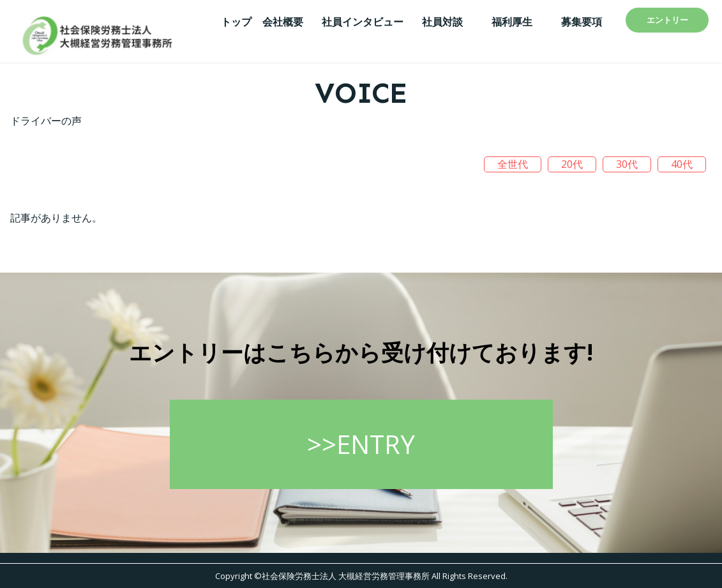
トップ (236, 22)
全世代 (513, 164)
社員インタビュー (363, 22)
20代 (572, 164)
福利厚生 (512, 22)
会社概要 (283, 22)
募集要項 (582, 22)
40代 (682, 164)
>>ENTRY (361, 448)
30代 (627, 164)
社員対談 (442, 22)
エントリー (667, 20)
